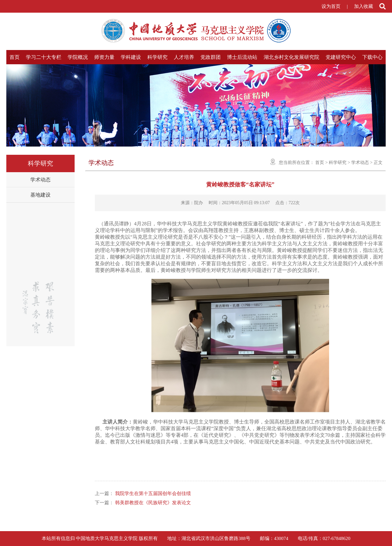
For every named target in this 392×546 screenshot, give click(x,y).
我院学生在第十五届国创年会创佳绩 (153, 493)
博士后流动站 (242, 57)
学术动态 (40, 180)
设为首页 (331, 6)
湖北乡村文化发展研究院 (291, 57)
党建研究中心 (341, 57)
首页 (15, 57)
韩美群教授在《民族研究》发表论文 (153, 503)
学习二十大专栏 (44, 57)
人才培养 (184, 57)
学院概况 (78, 57)
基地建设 (40, 195)
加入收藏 (364, 6)
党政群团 (211, 57)
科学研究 (157, 57)
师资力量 (104, 57)
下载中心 (372, 57)
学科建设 (131, 57)
